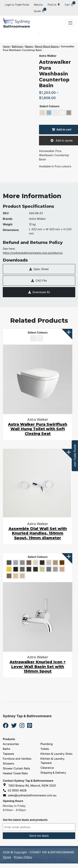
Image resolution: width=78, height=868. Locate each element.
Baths (7, 749)
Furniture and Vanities (17, 759)
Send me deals (39, 836)
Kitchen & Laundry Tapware (52, 761)
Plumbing (47, 744)
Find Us (54, 5)
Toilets (45, 749)
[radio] (42, 113)
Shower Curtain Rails (16, 768)
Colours (54, 106)
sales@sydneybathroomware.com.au (30, 795)
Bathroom (17, 46)
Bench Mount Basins (47, 46)
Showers (9, 764)
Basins (29, 46)
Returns (38, 5)
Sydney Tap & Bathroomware (27, 716)
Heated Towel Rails (15, 773)
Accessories (11, 744)
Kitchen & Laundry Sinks (56, 754)
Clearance (47, 768)
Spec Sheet (39, 269)
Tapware (8, 754)
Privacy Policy (23, 857)
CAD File (39, 281)
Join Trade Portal (75, 456)
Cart (69, 4)
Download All (39, 292)
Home (6, 46)
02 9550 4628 (15, 790)
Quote (39, 11)
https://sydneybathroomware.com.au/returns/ (33, 253)
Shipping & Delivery (53, 773)
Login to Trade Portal (17, 5)
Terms (7, 857)
